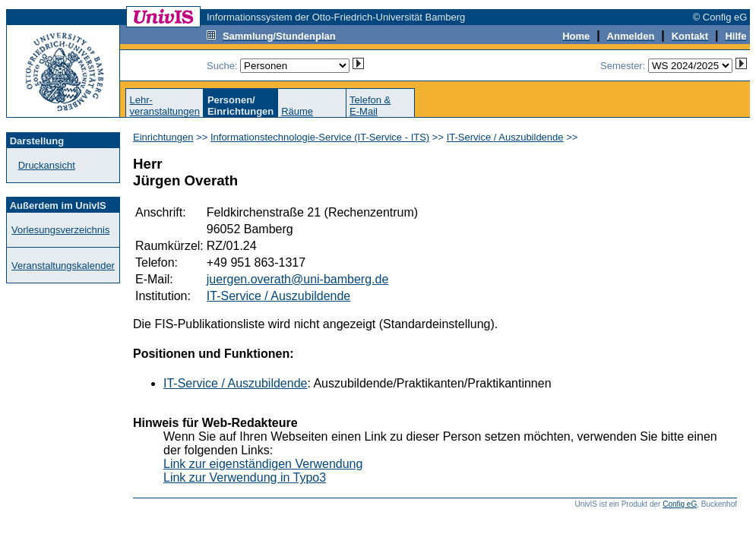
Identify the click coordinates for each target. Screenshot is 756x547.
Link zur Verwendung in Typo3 (245, 477)
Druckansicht (47, 165)
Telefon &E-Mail (370, 106)
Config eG (680, 504)
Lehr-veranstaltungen (164, 106)
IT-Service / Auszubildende (505, 137)
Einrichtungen (163, 137)
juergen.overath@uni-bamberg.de (298, 279)
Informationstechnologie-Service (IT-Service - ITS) (320, 137)
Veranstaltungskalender (63, 266)
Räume (297, 111)
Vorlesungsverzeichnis (60, 230)
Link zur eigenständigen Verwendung (263, 464)
